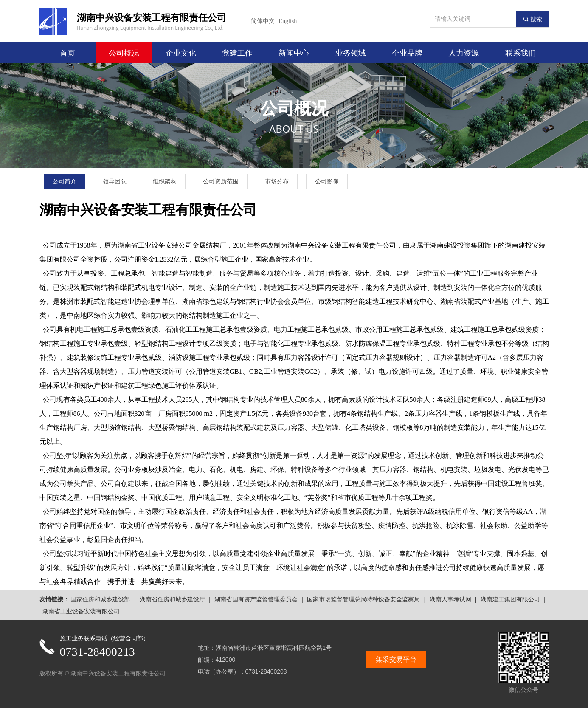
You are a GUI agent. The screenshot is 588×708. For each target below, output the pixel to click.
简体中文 (263, 21)
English (288, 21)
